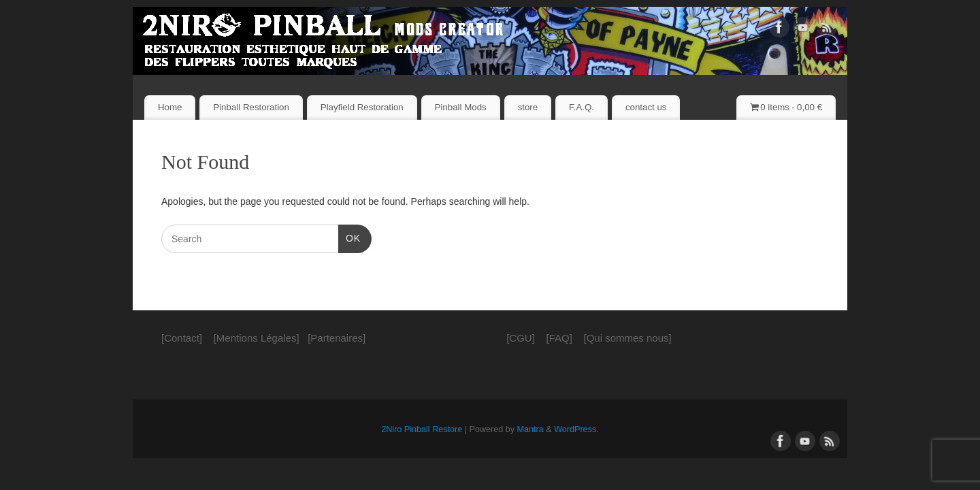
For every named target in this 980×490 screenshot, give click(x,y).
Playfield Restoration (362, 107)
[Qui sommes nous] (628, 338)
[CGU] (521, 338)
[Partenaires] (337, 338)
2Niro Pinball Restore (422, 429)
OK (349, 237)
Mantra (530, 429)
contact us (646, 107)
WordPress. (576, 429)
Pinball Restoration (251, 107)
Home (170, 107)
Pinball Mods (461, 107)
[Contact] (182, 338)
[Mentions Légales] (257, 338)
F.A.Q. (582, 107)
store (528, 107)
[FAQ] (559, 338)
